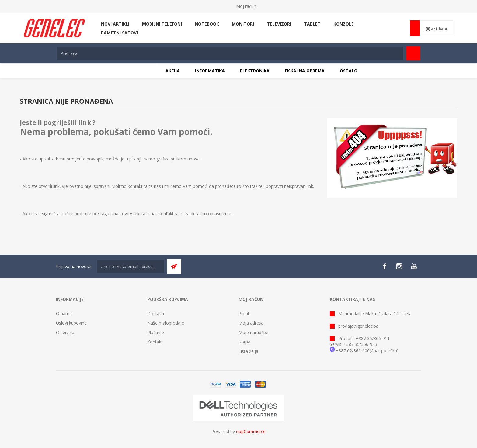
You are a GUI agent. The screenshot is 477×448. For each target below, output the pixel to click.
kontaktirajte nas (144, 186)
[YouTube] (414, 266)
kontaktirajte (171, 214)
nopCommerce (251, 431)
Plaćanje (156, 332)
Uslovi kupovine (71, 323)
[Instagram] (399, 266)
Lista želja (248, 351)
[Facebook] (385, 266)
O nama (64, 314)
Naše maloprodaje (166, 323)
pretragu (101, 214)
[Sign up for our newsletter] (131, 266)
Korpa (244, 342)
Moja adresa (251, 323)
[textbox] (230, 53)
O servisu (65, 332)
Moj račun (246, 6)
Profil (244, 314)
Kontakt (155, 342)
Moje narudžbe (253, 332)
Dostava (156, 314)
